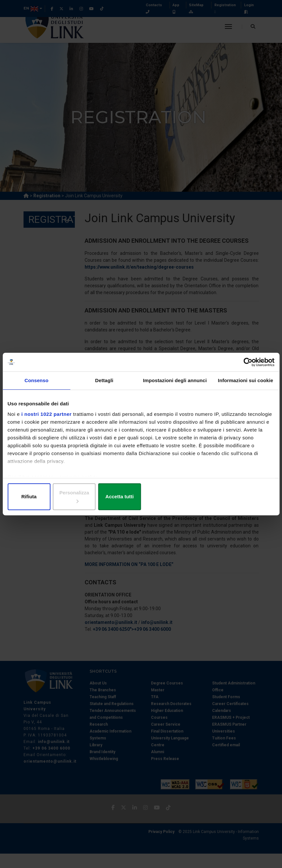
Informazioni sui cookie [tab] (246, 385)
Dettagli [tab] (104, 385)
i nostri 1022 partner (46, 418)
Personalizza (141, 497)
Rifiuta (51, 497)
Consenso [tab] (36, 385)
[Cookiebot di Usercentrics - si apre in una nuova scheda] (246, 366)
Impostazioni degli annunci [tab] (175, 385)
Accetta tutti (231, 497)
